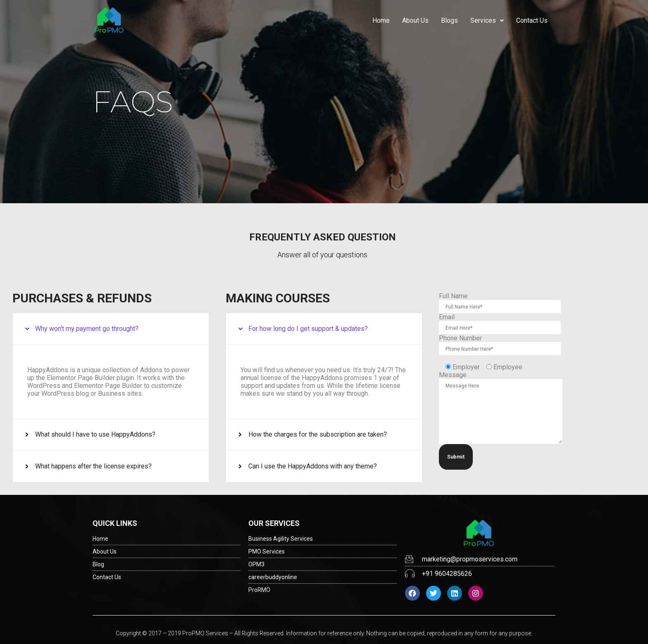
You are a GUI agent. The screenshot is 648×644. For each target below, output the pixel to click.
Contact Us (532, 20)
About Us (415, 20)
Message (453, 375)
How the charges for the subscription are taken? (318, 434)
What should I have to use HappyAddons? (95, 434)
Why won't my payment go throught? (87, 329)
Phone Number (460, 338)
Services (487, 20)
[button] (111, 329)
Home (381, 20)
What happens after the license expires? (93, 466)
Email (447, 317)
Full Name (453, 296)
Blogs (449, 20)
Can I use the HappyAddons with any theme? (313, 466)
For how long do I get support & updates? (308, 329)
